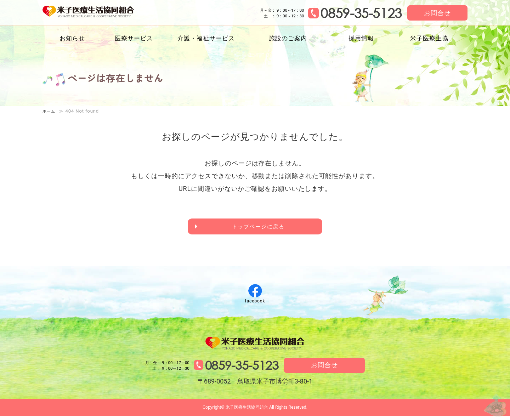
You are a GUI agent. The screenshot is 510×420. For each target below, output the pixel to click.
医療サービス (134, 38)
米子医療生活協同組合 (102, 13)
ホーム (50, 111)
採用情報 (361, 38)
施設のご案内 (288, 38)
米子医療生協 (429, 38)
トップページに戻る (259, 228)
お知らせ (72, 38)
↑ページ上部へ (489, 398)
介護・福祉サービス (206, 38)
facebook (255, 303)
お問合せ (437, 13)
